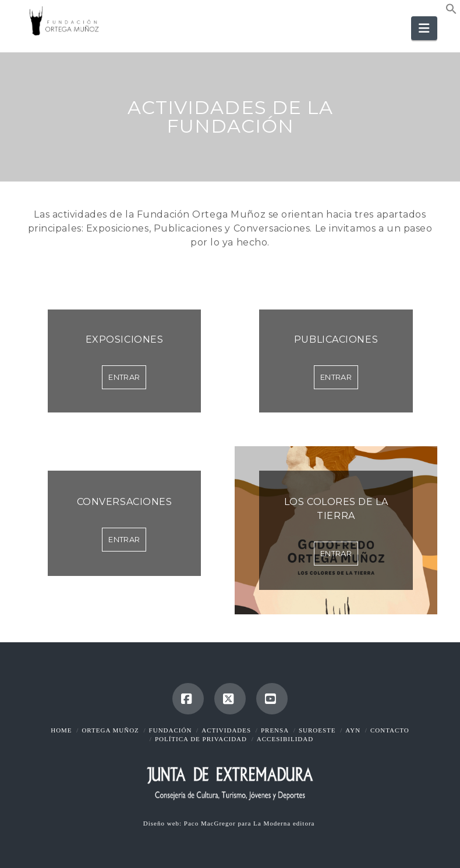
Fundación (171, 730)
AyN (353, 730)
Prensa (275, 730)
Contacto (390, 730)
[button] (451, 11)
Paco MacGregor (211, 823)
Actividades (226, 730)
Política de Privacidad (201, 739)
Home (61, 730)
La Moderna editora (285, 823)
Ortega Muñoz (110, 730)
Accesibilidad (285, 739)
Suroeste (317, 730)
